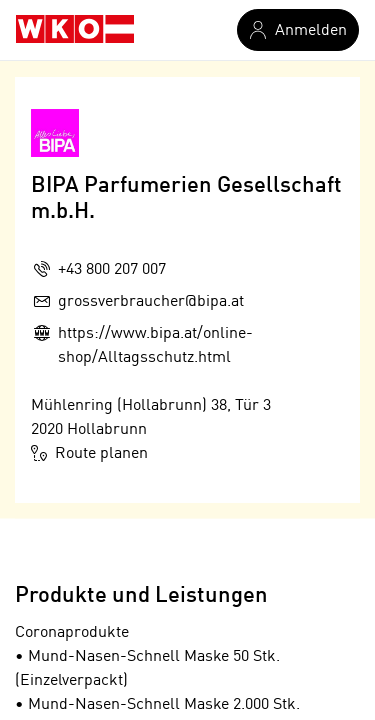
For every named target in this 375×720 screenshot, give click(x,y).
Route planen (89, 453)
